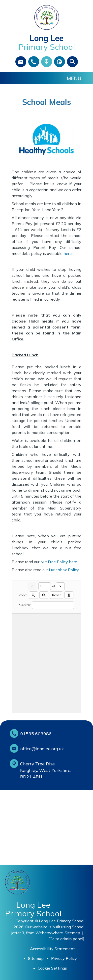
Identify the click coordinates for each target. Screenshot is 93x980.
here (68, 253)
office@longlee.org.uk (42, 748)
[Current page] (45, 586)
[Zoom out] (44, 595)
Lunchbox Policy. (64, 570)
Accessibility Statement (52, 949)
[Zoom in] (33, 595)
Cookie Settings (52, 968)
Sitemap (72, 933)
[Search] (53, 605)
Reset (56, 595)
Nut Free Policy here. (59, 562)
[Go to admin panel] (66, 939)
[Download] (69, 595)
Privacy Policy (64, 958)
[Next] (60, 586)
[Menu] (78, 78)
